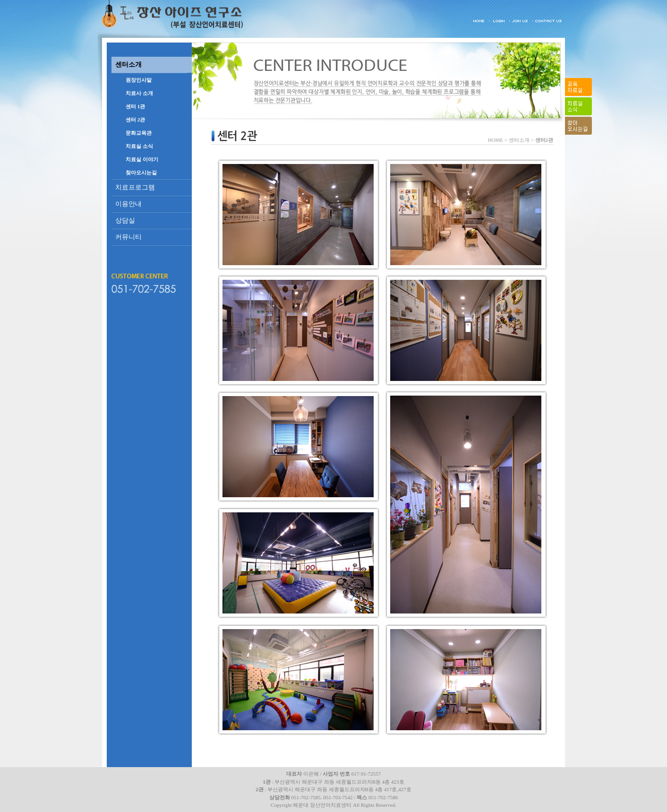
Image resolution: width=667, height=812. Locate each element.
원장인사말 (139, 80)
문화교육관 (139, 133)
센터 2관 (135, 120)
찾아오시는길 (141, 173)
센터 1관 (135, 106)
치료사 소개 (139, 93)
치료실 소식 (139, 146)
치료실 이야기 (142, 159)
